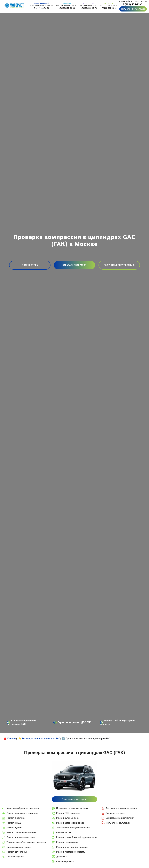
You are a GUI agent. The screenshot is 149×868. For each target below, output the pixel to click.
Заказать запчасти (115, 813)
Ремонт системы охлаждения (22, 832)
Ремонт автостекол (17, 852)
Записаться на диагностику (120, 818)
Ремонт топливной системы (21, 837)
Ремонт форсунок (16, 818)
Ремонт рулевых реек (68, 818)
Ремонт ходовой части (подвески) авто (76, 837)
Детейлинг (62, 857)
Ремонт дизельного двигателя (22, 813)
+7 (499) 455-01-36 (67, 8)
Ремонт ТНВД (14, 823)
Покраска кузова (15, 857)
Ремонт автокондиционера (70, 823)
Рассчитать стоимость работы (122, 808)
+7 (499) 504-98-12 (108, 8)
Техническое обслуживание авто (73, 828)
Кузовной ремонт (65, 862)
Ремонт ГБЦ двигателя (68, 813)
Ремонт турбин (14, 828)
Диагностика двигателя (19, 847)
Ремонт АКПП (63, 832)
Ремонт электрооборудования (72, 847)
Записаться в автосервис (74, 799)
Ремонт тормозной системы (71, 852)
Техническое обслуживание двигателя (26, 842)
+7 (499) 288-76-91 (41, 8)
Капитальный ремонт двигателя (23, 808)
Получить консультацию (133, 9)
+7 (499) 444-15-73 (89, 8)
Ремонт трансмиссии (67, 842)
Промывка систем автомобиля (72, 808)
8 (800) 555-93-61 (133, 4)
